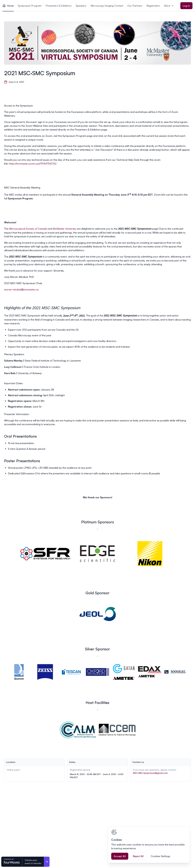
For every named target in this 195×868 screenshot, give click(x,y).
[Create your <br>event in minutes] (47, 862)
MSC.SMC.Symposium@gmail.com (150, 773)
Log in (186, 6)
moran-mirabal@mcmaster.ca (21, 289)
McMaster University (64, 229)
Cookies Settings (160, 856)
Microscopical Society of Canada (28, 229)
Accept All (120, 856)
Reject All (138, 856)
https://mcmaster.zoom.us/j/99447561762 (33, 164)
